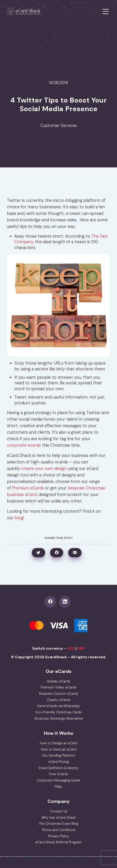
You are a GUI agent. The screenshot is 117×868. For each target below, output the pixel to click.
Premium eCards (28, 488)
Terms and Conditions (59, 830)
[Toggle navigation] (106, 12)
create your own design (44, 469)
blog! (19, 518)
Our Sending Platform (59, 755)
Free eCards (59, 774)
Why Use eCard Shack (59, 818)
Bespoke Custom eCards (59, 694)
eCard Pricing (59, 762)
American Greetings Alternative (59, 718)
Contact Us (58, 811)
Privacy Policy (59, 836)
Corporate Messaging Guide (59, 780)
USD (71, 648)
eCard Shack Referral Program (58, 842)
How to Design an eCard (59, 743)
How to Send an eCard (59, 749)
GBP (81, 648)
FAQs (58, 787)
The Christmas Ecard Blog (58, 824)
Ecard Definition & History (58, 768)
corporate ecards (24, 445)
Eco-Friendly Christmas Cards (59, 712)
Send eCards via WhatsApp (58, 706)
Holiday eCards (58, 681)
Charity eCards (59, 700)
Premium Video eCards (58, 687)
